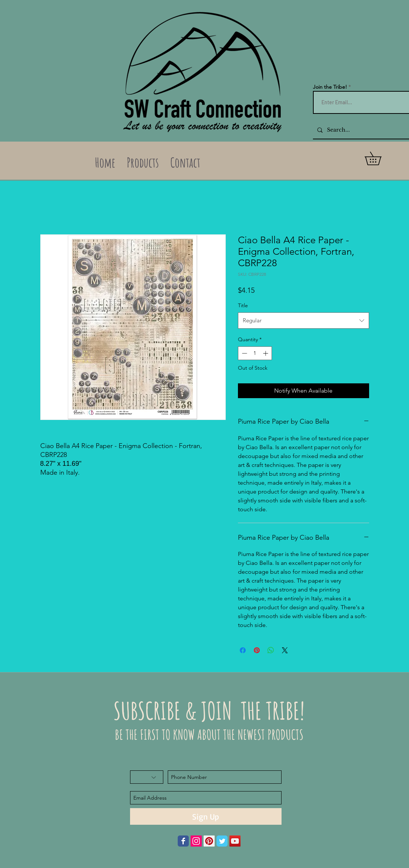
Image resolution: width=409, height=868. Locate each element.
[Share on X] (285, 650)
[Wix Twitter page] (222, 841)
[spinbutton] (255, 353)
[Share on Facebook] (243, 650)
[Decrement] (244, 353)
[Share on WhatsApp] (271, 650)
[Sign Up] (206, 816)
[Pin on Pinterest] (257, 650)
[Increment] (266, 353)
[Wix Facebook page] (183, 841)
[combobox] (304, 321)
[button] (379, 158)
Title (243, 305)
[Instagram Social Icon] (196, 841)
